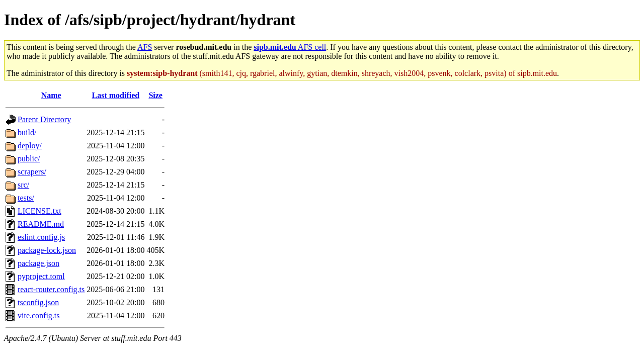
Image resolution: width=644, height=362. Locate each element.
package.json (38, 263)
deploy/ (30, 146)
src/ (23, 185)
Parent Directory (44, 119)
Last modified (116, 95)
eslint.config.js (41, 237)
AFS (145, 47)
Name (51, 95)
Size (155, 95)
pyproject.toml (41, 276)
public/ (29, 159)
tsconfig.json (38, 302)
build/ (27, 132)
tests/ (26, 198)
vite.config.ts (39, 315)
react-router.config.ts (51, 289)
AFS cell (290, 47)
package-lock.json (47, 250)
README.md (41, 224)
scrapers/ (32, 172)
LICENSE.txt (39, 211)
